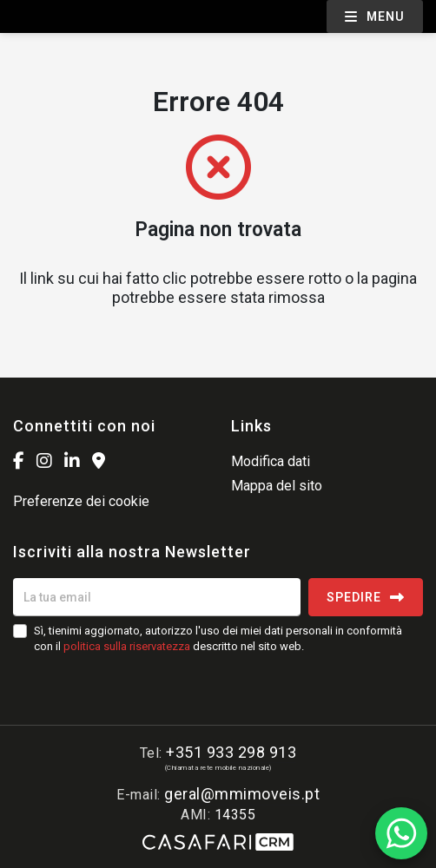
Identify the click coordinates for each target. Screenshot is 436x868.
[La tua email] (157, 597)
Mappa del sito (277, 486)
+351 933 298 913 (231, 752)
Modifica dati (271, 461)
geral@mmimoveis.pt (242, 794)
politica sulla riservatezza (127, 646)
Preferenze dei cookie (81, 501)
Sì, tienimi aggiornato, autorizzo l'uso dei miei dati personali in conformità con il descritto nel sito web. (218, 638)
